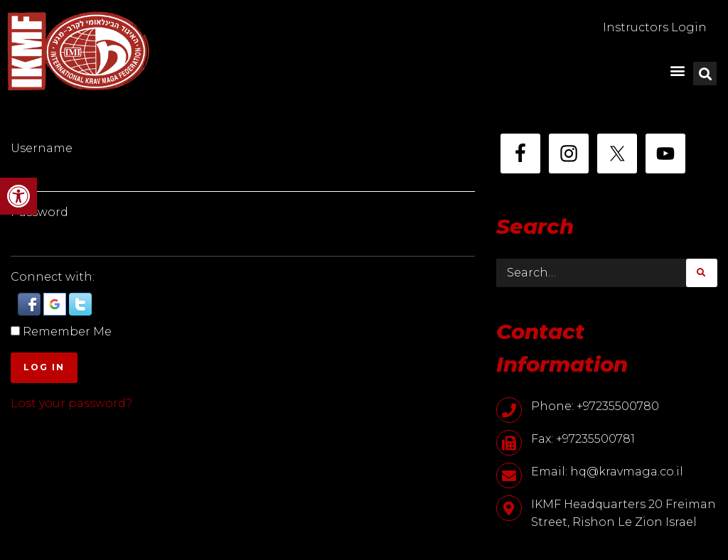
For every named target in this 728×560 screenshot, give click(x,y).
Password (39, 212)
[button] (18, 196)
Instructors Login (655, 27)
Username (42, 148)
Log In (44, 367)
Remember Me (67, 332)
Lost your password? (71, 403)
